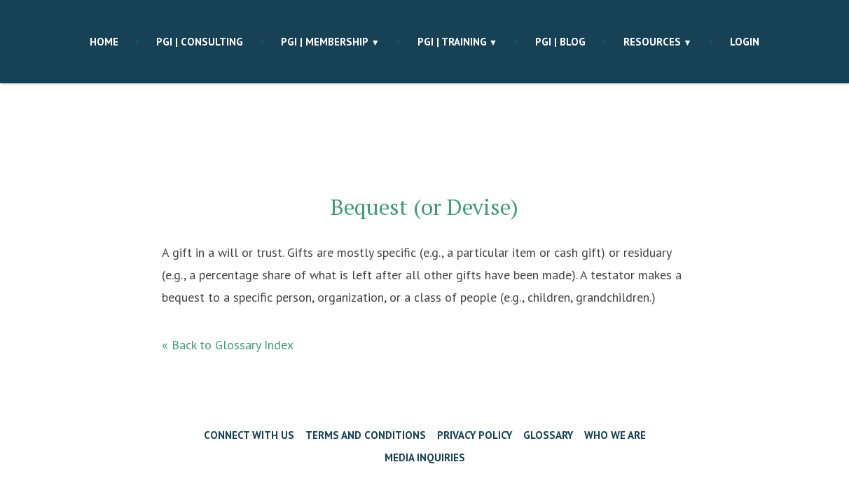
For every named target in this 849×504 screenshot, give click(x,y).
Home (104, 42)
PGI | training (452, 42)
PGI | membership (325, 42)
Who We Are (615, 435)
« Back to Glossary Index (228, 345)
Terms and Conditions (366, 435)
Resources (652, 42)
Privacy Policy (475, 435)
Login (745, 42)
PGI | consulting (200, 42)
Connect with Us (249, 435)
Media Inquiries (425, 457)
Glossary (548, 435)
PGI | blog (560, 42)
